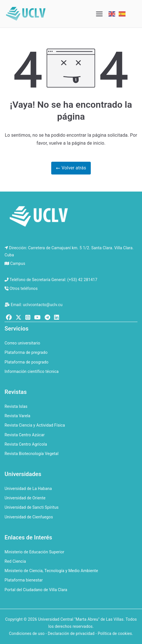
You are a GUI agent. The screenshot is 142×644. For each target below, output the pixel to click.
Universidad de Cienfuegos (29, 517)
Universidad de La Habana (28, 489)
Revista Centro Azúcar (25, 435)
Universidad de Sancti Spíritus (32, 507)
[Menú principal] (99, 14)
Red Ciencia (15, 561)
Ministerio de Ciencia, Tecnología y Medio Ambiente (51, 571)
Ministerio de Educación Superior (34, 552)
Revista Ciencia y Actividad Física (35, 425)
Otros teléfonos (24, 288)
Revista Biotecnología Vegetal (32, 454)
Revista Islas (16, 406)
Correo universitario (22, 343)
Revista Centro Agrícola (26, 444)
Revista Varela (18, 416)
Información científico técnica (32, 371)
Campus (18, 263)
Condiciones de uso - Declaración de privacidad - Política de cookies (70, 633)
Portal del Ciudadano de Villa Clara (36, 590)
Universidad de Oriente (25, 498)
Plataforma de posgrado (26, 362)
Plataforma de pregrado (26, 352)
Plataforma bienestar (24, 580)
